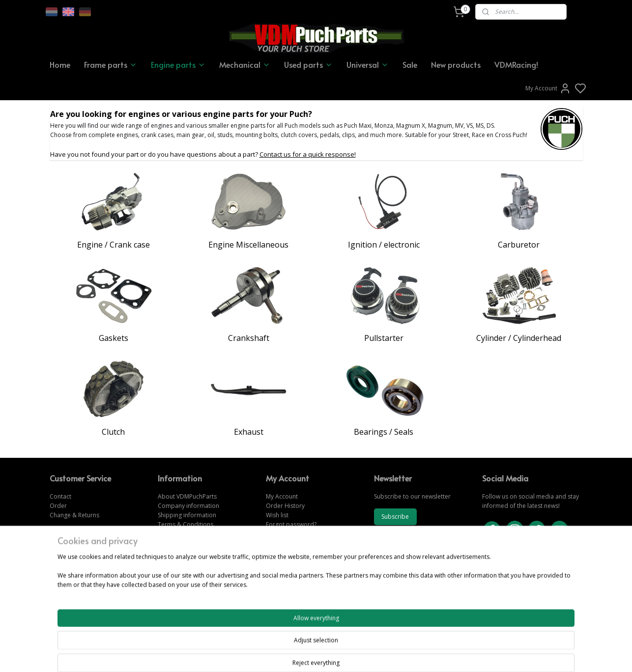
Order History (285, 506)
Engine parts (178, 64)
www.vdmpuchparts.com (301, 553)
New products (456, 64)
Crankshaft (249, 338)
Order (58, 506)
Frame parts (111, 64)
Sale (410, 64)
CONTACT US (502, 581)
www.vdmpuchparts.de (298, 562)
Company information (188, 506)
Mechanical (245, 64)
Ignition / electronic (384, 245)
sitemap (350, 654)
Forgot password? (291, 524)
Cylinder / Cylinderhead (519, 338)
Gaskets (114, 338)
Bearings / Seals (384, 432)
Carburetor (519, 245)
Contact (60, 496)
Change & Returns (74, 515)
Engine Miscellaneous (248, 245)
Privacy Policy (176, 534)
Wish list (277, 515)
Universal (368, 64)
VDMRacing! (516, 64)
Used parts (308, 64)
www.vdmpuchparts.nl (297, 572)
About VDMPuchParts (187, 496)
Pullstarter (384, 338)
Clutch (113, 432)
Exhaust (249, 432)
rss (370, 654)
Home (60, 64)
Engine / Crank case (114, 245)
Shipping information (187, 515)
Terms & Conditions (186, 524)
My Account (548, 88)
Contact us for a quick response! (308, 154)
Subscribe (395, 517)
